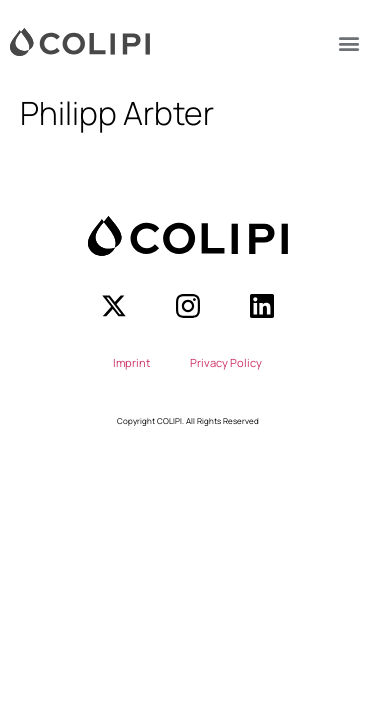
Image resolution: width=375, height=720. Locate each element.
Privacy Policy (226, 362)
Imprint (131, 362)
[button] (348, 42)
